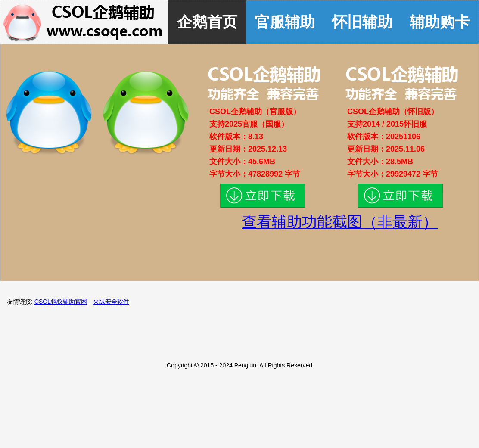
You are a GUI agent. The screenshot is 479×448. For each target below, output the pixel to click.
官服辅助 (285, 22)
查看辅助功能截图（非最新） (340, 222)
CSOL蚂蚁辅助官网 (61, 302)
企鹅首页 (207, 22)
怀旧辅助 (362, 22)
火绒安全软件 (111, 302)
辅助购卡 (440, 22)
